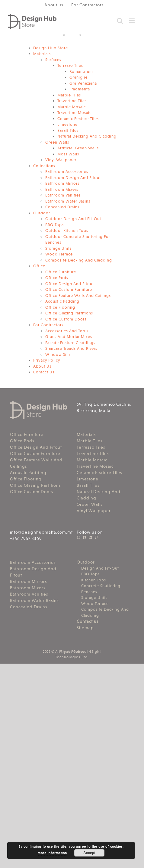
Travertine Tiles (72, 101)
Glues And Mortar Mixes (69, 337)
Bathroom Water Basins (68, 201)
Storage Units (58, 248)
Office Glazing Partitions (69, 313)
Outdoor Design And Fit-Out (73, 219)
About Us (42, 366)
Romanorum (81, 72)
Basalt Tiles (68, 130)
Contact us (88, 621)
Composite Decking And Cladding (79, 260)
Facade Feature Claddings (70, 343)
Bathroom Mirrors (62, 183)
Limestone (67, 124)
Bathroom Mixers (62, 189)
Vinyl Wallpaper (61, 160)
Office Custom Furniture (69, 289)
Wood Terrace (59, 254)
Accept (89, 853)
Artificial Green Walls (78, 148)
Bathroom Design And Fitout (73, 178)
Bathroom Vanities (63, 195)
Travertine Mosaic (74, 113)
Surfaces (53, 60)
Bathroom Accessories (67, 172)
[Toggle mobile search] (120, 21)
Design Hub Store (51, 48)
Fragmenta (80, 89)
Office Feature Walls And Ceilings (78, 296)
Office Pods (57, 278)
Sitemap (85, 628)
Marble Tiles (69, 95)
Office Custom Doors (66, 319)
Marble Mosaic (72, 107)
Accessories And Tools (67, 331)
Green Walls (57, 142)
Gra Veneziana (83, 83)
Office (39, 266)
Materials (42, 54)
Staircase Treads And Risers (71, 348)
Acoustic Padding (62, 301)
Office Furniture (61, 272)
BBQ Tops (54, 225)
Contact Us (44, 372)
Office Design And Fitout (70, 284)
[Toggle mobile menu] (133, 21)
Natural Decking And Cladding (87, 136)
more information (52, 853)
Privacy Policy (47, 360)
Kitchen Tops (94, 580)
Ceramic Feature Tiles (78, 119)
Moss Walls (68, 154)
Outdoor (42, 213)
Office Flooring (60, 307)
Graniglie (78, 77)
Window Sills (58, 354)
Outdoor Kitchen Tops (67, 231)
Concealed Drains (62, 207)
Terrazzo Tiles (70, 65)
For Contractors (48, 325)
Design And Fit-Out (100, 568)
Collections (44, 166)
